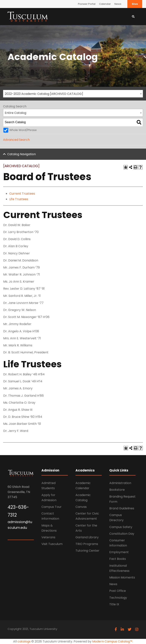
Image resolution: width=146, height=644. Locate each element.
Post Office (118, 591)
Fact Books (118, 559)
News (118, 4)
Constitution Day (122, 534)
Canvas (81, 507)
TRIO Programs (87, 544)
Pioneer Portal (87, 4)
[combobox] (73, 94)
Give (135, 4)
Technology (118, 598)
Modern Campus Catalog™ (112, 641)
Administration (120, 483)
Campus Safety (121, 527)
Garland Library (87, 537)
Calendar (105, 4)
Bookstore (117, 490)
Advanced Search (16, 140)
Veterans (48, 537)
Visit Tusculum (52, 544)
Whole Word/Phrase (23, 130)
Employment (119, 552)
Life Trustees (19, 199)
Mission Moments (122, 577)
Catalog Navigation (21, 154)
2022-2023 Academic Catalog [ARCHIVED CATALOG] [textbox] (44, 94)
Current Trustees (22, 194)
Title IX (114, 604)
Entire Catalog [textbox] (15, 113)
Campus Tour (52, 507)
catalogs (24, 641)
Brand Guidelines (122, 508)
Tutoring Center (87, 551)
